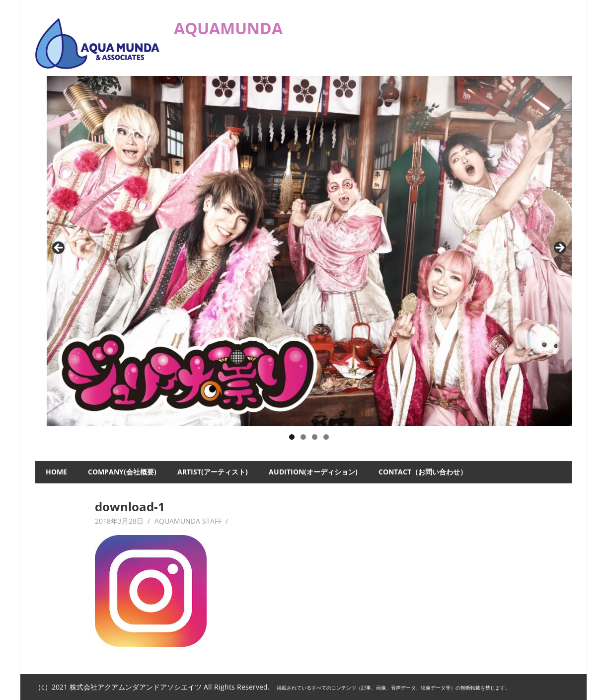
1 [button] (292, 437)
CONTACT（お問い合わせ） (423, 472)
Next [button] (559, 248)
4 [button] (326, 437)
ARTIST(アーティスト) (213, 472)
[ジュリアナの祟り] (309, 251)
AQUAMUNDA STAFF (188, 521)
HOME (56, 472)
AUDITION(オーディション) (313, 472)
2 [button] (303, 437)
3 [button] (315, 437)
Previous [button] (59, 248)
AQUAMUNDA (228, 28)
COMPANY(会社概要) (122, 472)
